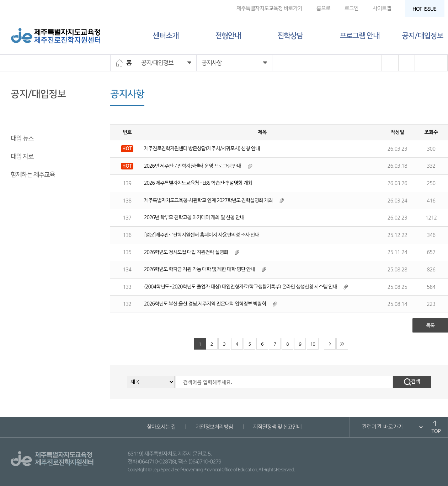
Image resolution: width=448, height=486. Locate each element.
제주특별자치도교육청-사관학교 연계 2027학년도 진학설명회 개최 (208, 200)
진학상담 (290, 36)
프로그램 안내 (359, 36)
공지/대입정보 (422, 36)
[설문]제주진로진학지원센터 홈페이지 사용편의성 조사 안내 (202, 235)
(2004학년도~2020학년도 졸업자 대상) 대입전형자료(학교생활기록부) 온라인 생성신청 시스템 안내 (241, 287)
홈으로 (323, 8)
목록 (430, 325)
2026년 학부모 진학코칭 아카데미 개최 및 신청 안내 (194, 217)
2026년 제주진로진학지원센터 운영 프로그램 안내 (193, 166)
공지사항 (21, 120)
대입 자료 (22, 157)
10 (313, 344)
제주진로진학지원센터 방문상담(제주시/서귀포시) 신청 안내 (202, 148)
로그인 (351, 8)
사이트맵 (382, 8)
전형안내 (228, 36)
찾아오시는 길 (161, 427)
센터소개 (166, 36)
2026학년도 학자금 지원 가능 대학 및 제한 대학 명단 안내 (199, 269)
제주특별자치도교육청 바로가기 (269, 8)
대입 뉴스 (22, 139)
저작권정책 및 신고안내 (277, 427)
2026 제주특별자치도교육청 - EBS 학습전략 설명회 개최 (198, 183)
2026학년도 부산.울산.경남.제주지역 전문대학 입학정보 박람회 (205, 304)
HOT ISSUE (427, 9)
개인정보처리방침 (214, 427)
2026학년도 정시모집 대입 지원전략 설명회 (186, 252)
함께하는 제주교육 (33, 175)
